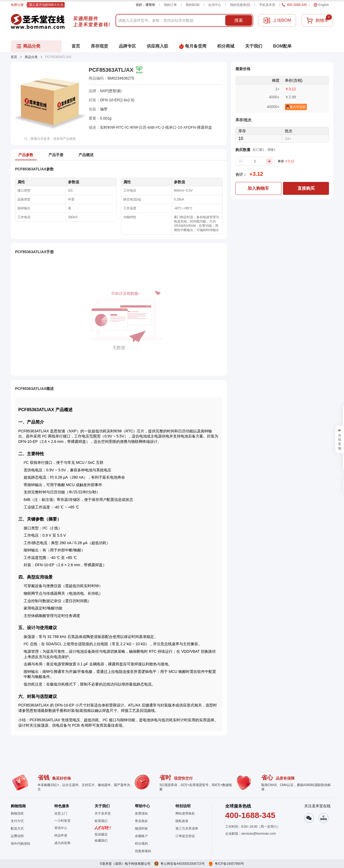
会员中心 (215, 5)
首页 (14, 57)
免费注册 (17, 5)
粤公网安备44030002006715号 (183, 864)
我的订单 (170, 5)
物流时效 (141, 828)
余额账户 (141, 836)
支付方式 (17, 821)
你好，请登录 (145, 5)
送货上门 (61, 813)
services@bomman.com (259, 834)
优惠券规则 (143, 851)
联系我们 (101, 821)
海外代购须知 (20, 844)
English (321, 5)
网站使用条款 (185, 813)
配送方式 (17, 828)
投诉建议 (101, 834)
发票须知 (141, 813)
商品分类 (31, 57)
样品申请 (61, 835)
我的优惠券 (240, 5)
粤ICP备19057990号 (229, 864)
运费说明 (17, 836)
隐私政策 (182, 821)
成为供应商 (62, 843)
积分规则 (141, 844)
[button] (103, 841)
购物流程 (17, 813)
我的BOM (193, 5)
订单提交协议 (185, 836)
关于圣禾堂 (103, 813)
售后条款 (141, 821)
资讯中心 (61, 828)
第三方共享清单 (187, 828)
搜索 (239, 20)
